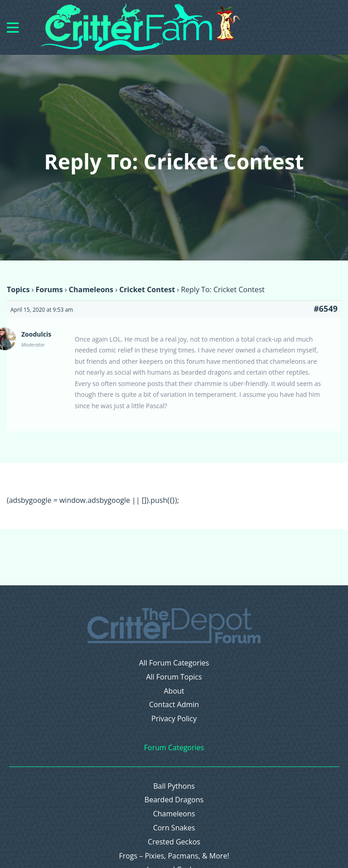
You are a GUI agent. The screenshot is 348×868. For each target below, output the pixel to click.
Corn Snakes (174, 828)
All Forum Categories (174, 663)
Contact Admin (174, 705)
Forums (49, 289)
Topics (18, 289)
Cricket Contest (147, 289)
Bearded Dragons (174, 800)
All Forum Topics (174, 677)
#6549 (326, 309)
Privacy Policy (174, 719)
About (174, 691)
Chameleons (91, 289)
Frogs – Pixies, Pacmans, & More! (174, 856)
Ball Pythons (174, 786)
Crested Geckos (174, 842)
